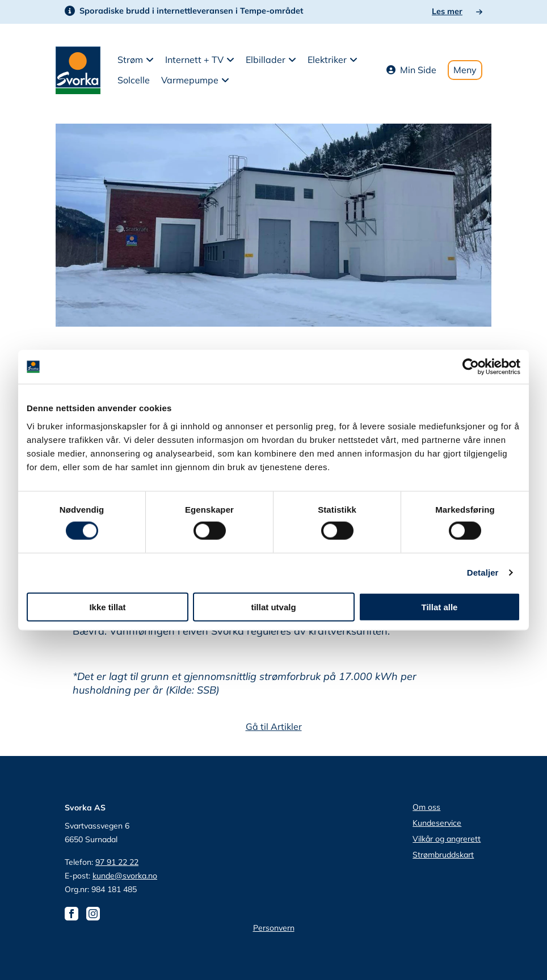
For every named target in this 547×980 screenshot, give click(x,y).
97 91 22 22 (117, 862)
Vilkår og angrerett (447, 839)
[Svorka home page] (78, 69)
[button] (136, 60)
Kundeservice (437, 823)
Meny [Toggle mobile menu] (465, 70)
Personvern (274, 928)
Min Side (411, 70)
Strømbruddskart (443, 855)
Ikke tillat (107, 607)
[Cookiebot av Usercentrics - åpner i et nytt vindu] (471, 367)
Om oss (426, 807)
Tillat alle (440, 607)
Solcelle (134, 80)
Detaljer (483, 573)
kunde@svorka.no (125, 876)
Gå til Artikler (274, 726)
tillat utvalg (273, 607)
